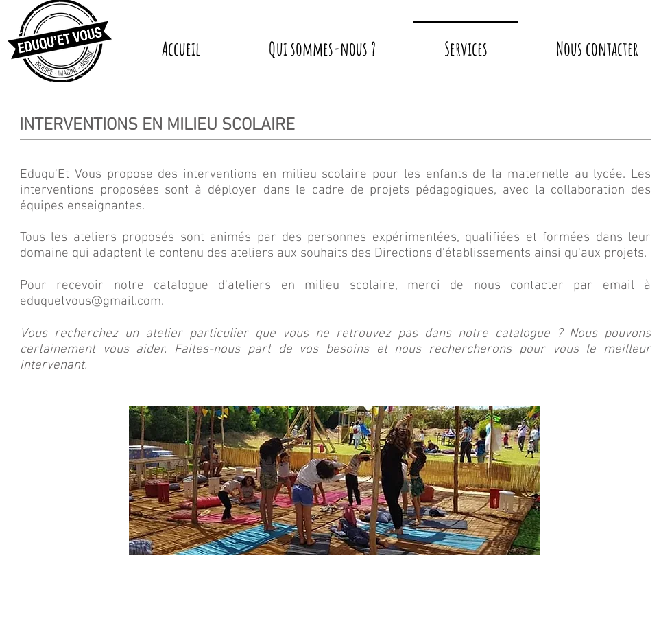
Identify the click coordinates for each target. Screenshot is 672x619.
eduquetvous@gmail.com (91, 302)
